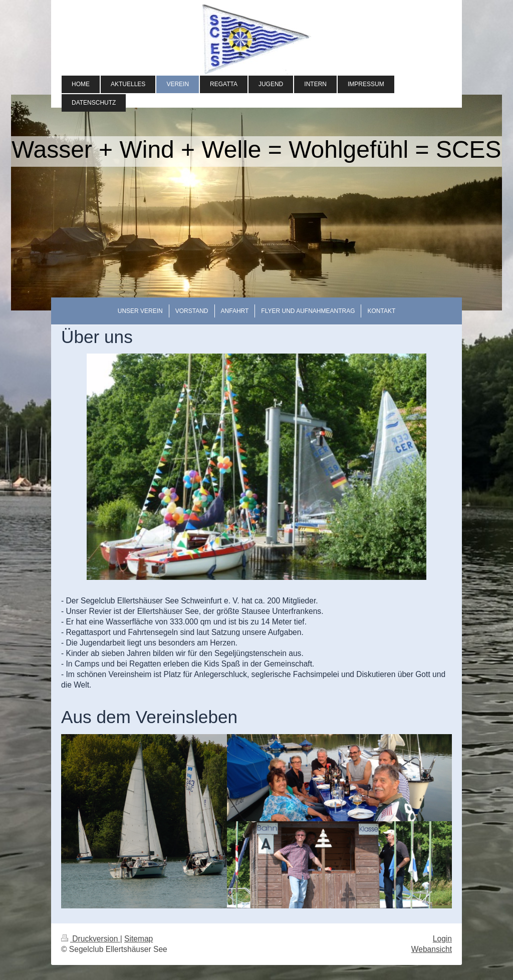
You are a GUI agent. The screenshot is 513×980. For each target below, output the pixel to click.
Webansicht (432, 949)
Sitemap (139, 939)
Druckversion (91, 939)
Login (442, 939)
